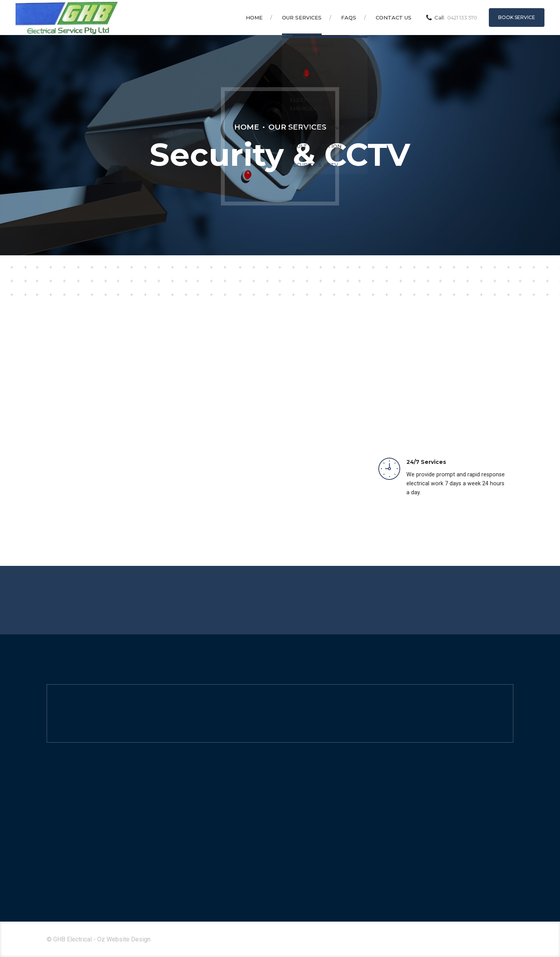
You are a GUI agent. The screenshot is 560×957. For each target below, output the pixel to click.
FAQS (349, 18)
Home (254, 18)
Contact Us (394, 18)
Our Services (302, 18)
